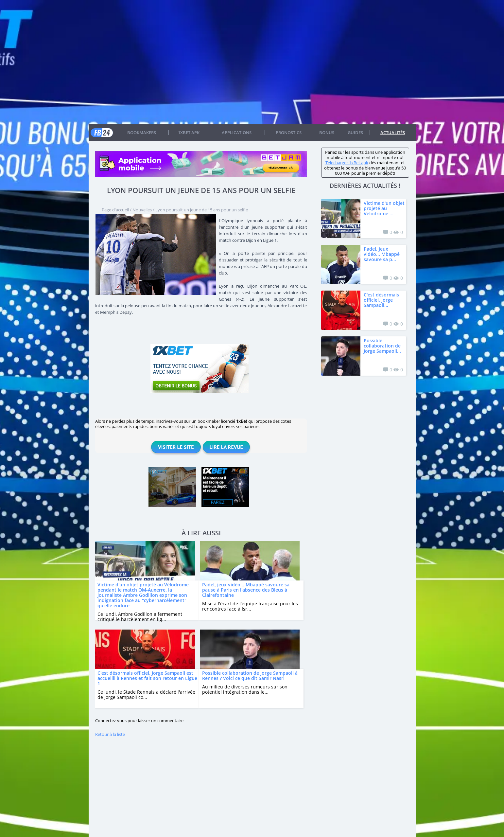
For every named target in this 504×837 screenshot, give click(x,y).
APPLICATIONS (237, 133)
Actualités (393, 133)
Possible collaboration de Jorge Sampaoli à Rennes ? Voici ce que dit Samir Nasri (250, 676)
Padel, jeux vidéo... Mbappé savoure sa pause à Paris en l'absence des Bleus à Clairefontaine (246, 590)
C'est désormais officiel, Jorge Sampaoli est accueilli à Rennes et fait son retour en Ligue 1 (147, 678)
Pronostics (289, 133)
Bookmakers (142, 133)
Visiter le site (176, 447)
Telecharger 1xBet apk (347, 163)
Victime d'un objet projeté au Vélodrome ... (384, 208)
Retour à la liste (110, 734)
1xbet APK (189, 133)
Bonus (327, 133)
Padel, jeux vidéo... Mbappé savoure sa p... (382, 254)
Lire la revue (226, 447)
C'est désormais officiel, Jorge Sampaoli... (381, 300)
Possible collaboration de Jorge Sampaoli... (382, 346)
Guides (355, 133)
